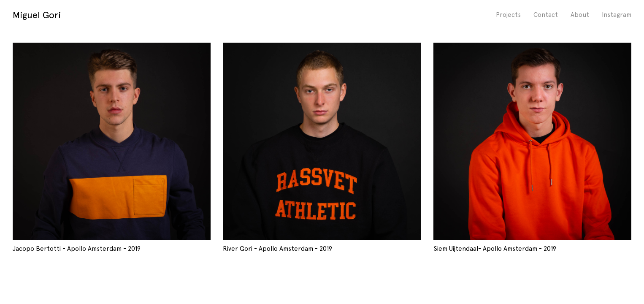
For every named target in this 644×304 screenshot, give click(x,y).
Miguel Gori (37, 15)
